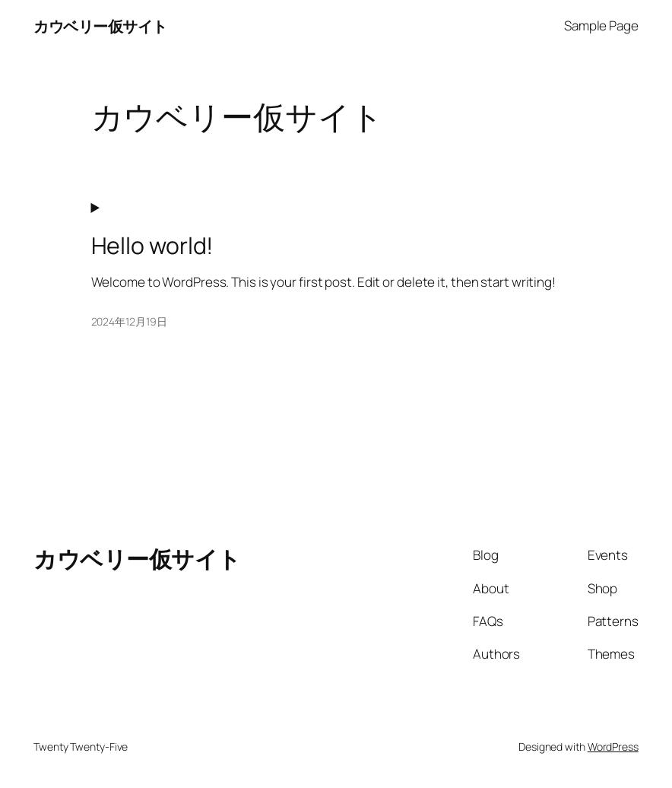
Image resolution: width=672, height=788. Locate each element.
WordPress (613, 747)
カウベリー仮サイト (100, 26)
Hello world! (152, 246)
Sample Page (601, 25)
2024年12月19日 (129, 321)
